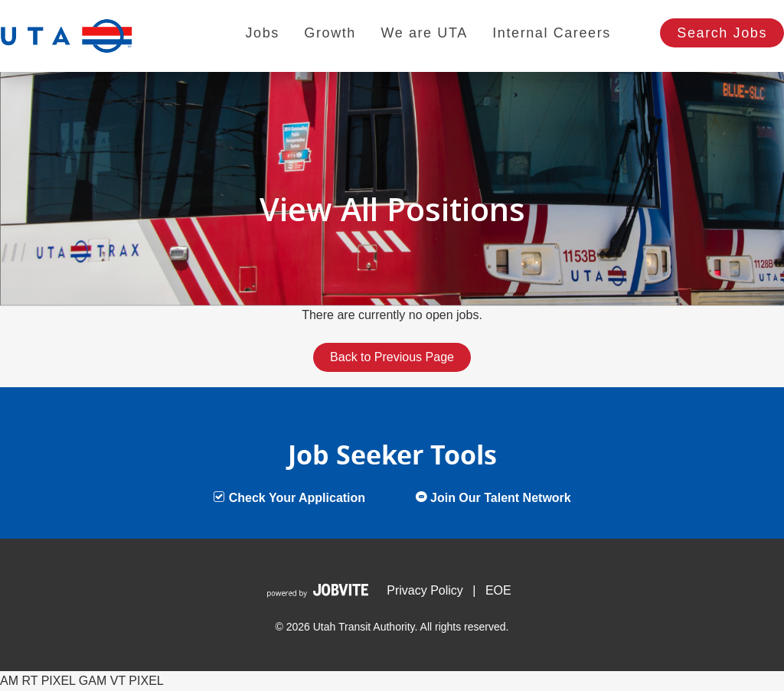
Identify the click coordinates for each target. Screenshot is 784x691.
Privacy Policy (425, 590)
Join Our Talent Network (493, 498)
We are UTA (424, 33)
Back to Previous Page (392, 357)
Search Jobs (722, 33)
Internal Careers (552, 33)
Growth (330, 33)
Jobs (262, 33)
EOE (498, 590)
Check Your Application (289, 498)
